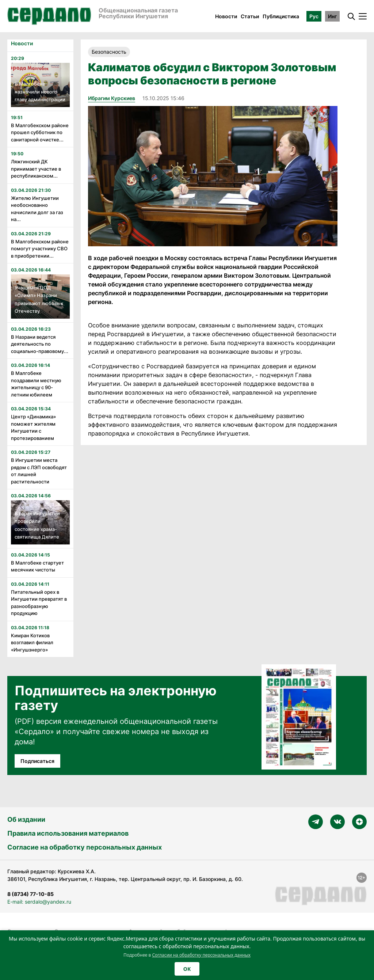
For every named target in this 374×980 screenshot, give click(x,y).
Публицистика (281, 16)
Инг (332, 16)
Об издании (26, 819)
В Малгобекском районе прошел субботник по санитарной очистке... (40, 132)
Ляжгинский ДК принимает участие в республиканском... (36, 169)
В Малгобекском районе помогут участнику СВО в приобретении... (40, 249)
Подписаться (37, 761)
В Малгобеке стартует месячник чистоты (37, 566)
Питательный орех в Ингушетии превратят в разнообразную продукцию (39, 603)
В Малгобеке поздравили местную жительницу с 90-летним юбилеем (36, 384)
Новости (226, 16)
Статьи (250, 16)
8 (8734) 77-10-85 (30, 894)
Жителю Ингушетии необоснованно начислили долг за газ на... (37, 209)
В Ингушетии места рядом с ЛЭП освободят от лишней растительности (39, 471)
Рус (314, 16)
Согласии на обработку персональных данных (201, 955)
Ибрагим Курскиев (112, 98)
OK (187, 969)
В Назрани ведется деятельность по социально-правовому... (40, 344)
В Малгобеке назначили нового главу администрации (40, 92)
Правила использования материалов (68, 833)
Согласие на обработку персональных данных (85, 847)
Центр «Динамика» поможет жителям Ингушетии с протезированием (33, 427)
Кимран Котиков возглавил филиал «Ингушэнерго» (32, 643)
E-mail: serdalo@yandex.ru (39, 902)
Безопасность (109, 52)
